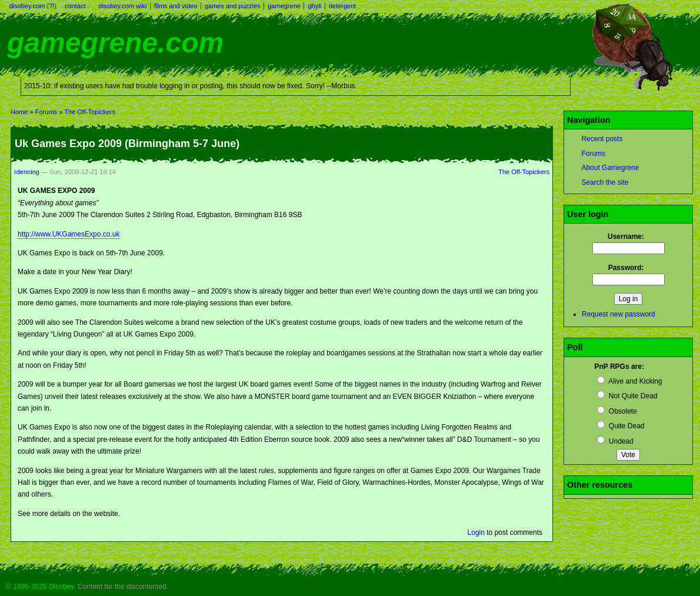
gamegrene (284, 6)
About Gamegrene (610, 168)
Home (19, 112)
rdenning (27, 172)
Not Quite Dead (627, 396)
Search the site (605, 182)
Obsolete (617, 411)
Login (476, 532)
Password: (629, 268)
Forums (46, 112)
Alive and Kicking (629, 381)
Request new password (619, 314)
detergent (342, 6)
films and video (176, 6)
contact (75, 6)
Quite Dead (621, 426)
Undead (615, 441)
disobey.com (27, 6)
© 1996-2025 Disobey (40, 587)
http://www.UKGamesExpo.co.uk (69, 234)
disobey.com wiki (122, 6)
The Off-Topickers (90, 112)
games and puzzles (233, 6)
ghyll (314, 6)
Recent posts (602, 139)
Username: (628, 237)
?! (51, 6)
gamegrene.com (115, 43)
